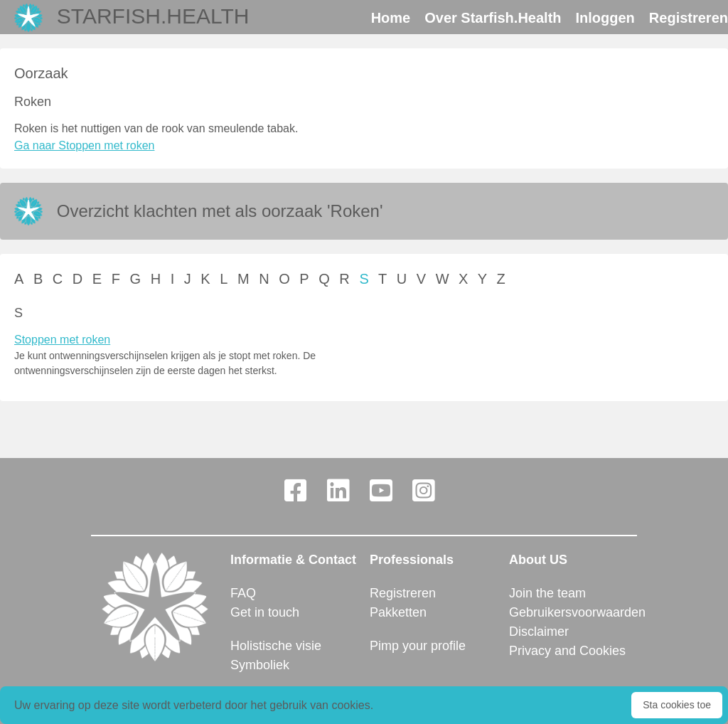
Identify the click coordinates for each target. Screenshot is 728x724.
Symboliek (260, 665)
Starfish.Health (153, 16)
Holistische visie (276, 646)
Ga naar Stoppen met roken (84, 145)
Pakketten (398, 612)
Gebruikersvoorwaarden (573, 612)
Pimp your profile (418, 646)
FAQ (243, 593)
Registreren (689, 18)
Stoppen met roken (62, 340)
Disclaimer (539, 632)
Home (391, 18)
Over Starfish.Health (493, 18)
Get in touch (265, 612)
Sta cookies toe (677, 705)
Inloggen (605, 18)
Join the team (547, 593)
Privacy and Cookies (567, 651)
